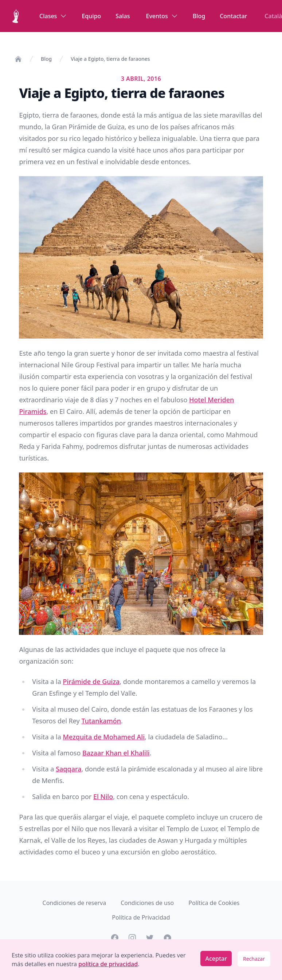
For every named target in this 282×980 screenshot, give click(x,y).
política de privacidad (108, 964)
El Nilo (103, 797)
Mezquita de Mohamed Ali (104, 737)
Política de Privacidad (141, 917)
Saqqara (68, 769)
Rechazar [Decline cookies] (254, 959)
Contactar (233, 16)
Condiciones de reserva (75, 903)
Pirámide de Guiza (91, 681)
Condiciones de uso (147, 903)
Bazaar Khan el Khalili (116, 753)
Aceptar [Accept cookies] (216, 959)
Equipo (91, 16)
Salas (123, 16)
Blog (199, 16)
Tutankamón (101, 721)
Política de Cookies (214, 903)
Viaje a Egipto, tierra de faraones (110, 59)
